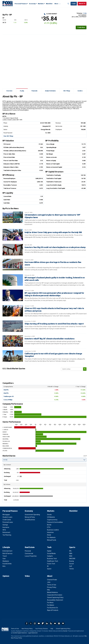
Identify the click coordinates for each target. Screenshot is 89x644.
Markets (41, 4)
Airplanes (6, 561)
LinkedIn (47, 623)
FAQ (48, 590)
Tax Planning (7, 535)
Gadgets (50, 556)
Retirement (6, 532)
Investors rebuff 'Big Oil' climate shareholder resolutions (50, 339)
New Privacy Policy (27, 629)
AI (48, 566)
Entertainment (7, 551)
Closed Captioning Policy (55, 597)
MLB (71, 556)
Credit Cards (7, 520)
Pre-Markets (51, 537)
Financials (34, 91)
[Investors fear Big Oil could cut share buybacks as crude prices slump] (13, 250)
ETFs (49, 527)
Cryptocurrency (52, 520)
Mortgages (6, 515)
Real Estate (30, 547)
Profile (22, 91)
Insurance (6, 527)
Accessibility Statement (55, 600)
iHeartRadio (63, 623)
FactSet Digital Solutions (20, 633)
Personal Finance (21, 4)
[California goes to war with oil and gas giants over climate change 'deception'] (13, 356)
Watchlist (49, 4)
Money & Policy (30, 517)
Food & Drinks (7, 564)
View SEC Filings (8, 136)
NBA (71, 553)
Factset (65, 631)
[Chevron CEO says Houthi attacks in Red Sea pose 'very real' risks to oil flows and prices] (13, 311)
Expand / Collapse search (68, 4)
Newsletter (55, 623)
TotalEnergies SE (8, 396)
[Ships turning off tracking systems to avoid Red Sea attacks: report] (13, 326)
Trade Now (81, 27)
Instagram (35, 623)
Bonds (49, 525)
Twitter (31, 623)
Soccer (72, 564)
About (50, 576)
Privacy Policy (52, 587)
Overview (9, 91)
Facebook (27, 623)
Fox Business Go (53, 608)
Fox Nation (51, 605)
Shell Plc (6, 390)
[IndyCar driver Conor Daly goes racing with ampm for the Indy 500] (13, 235)
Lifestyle (6, 547)
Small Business (30, 520)
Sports (72, 547)
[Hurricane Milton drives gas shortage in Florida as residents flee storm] (13, 265)
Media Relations (52, 592)
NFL (70, 551)
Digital (49, 551)
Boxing (72, 561)
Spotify (59, 623)
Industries (50, 532)
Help (52, 629)
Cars (4, 559)
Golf (71, 566)
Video (27, 576)
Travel (5, 556)
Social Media (51, 553)
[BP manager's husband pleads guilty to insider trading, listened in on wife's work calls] (13, 280)
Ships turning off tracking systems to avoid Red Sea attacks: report (54, 324)
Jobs (49, 582)
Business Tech (52, 559)
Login (74, 4)
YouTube (39, 623)
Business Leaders (53, 530)
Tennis (71, 569)
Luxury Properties (31, 556)
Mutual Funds (52, 540)
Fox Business (8, 3)
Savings (5, 525)
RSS (51, 623)
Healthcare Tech (53, 561)
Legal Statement (33, 633)
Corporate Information (55, 595)
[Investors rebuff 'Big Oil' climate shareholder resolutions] (13, 341)
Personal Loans (8, 522)
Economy (32, 4)
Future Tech (51, 564)
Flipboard (43, 623)
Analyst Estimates (50, 91)
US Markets (51, 517)
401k (4, 530)
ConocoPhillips (8, 400)
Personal (28, 551)
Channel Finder (52, 580)
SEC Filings (67, 91)
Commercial (29, 553)
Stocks (49, 515)
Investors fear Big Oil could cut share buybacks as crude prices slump (55, 247)
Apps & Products (53, 610)
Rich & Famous (7, 553)
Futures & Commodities (55, 522)
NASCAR (72, 559)
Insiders (80, 91)
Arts (4, 566)
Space (49, 569)
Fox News (50, 603)
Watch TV (82, 4)
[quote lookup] (72, 369)
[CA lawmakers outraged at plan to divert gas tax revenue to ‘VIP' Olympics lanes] (13, 217)
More (56, 4)
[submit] (85, 369)
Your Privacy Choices (42, 629)
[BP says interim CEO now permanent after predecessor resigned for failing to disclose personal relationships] (13, 295)
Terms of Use (52, 585)
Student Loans (7, 517)
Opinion (6, 576)
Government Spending (32, 515)
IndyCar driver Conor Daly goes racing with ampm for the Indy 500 (53, 232)
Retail (49, 535)
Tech (49, 547)
